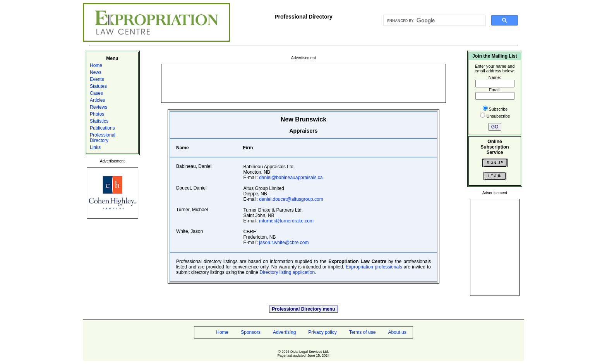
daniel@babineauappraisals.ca (291, 178)
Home (96, 65)
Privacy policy (322, 332)
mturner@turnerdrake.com (286, 221)
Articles (97, 100)
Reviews (99, 107)
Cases (96, 93)
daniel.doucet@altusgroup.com (291, 199)
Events (97, 79)
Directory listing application (287, 272)
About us (397, 332)
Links (95, 147)
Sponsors (251, 332)
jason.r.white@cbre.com (284, 243)
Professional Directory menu (303, 309)
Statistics (99, 121)
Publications (102, 128)
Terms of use (363, 332)
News (96, 72)
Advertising (284, 332)
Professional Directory (103, 138)
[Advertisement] (303, 83)
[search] (434, 21)
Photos (97, 114)
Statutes (98, 86)
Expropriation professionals (374, 267)
